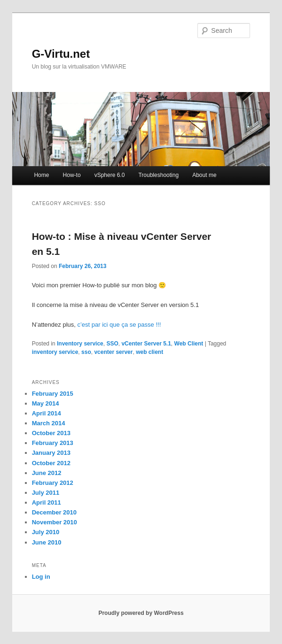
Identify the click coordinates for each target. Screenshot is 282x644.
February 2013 (53, 443)
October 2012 (51, 463)
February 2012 (53, 483)
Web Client (189, 344)
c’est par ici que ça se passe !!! (119, 325)
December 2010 (54, 512)
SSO (112, 344)
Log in (41, 577)
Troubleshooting (158, 175)
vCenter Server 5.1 (146, 344)
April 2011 (47, 502)
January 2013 (51, 453)
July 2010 (46, 532)
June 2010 (47, 542)
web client (149, 352)
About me (204, 175)
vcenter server (113, 352)
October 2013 (51, 433)
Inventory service (80, 344)
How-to (72, 175)
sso (86, 352)
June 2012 (47, 473)
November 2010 (55, 522)
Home (41, 175)
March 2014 (49, 423)
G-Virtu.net (61, 54)
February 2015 (53, 394)
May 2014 (46, 403)
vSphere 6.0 (110, 175)
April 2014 (47, 413)
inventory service (55, 352)
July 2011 (46, 493)
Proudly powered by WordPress (141, 613)
